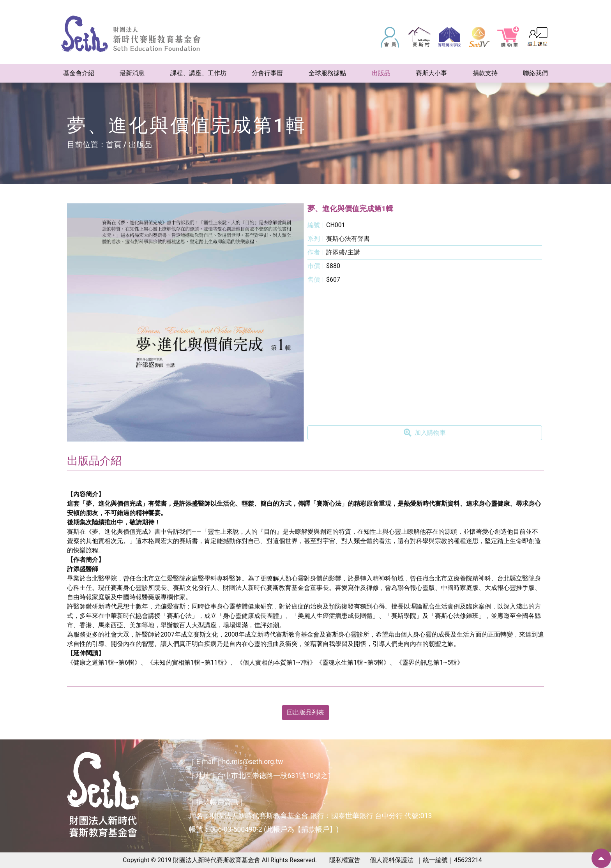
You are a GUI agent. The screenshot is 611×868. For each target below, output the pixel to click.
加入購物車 (425, 433)
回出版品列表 (305, 712)
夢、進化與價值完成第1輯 (350, 209)
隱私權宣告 (345, 860)
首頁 (114, 145)
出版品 (140, 145)
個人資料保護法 (392, 860)
